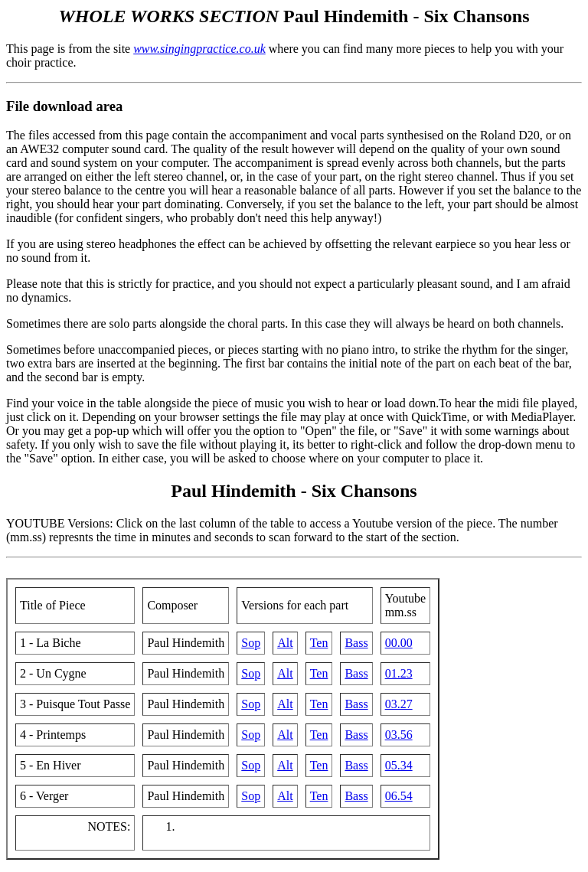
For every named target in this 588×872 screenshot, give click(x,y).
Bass (356, 643)
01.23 (399, 673)
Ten (319, 643)
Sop (251, 643)
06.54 (399, 796)
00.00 (399, 643)
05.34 (399, 765)
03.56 (399, 735)
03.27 (399, 704)
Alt (285, 643)
